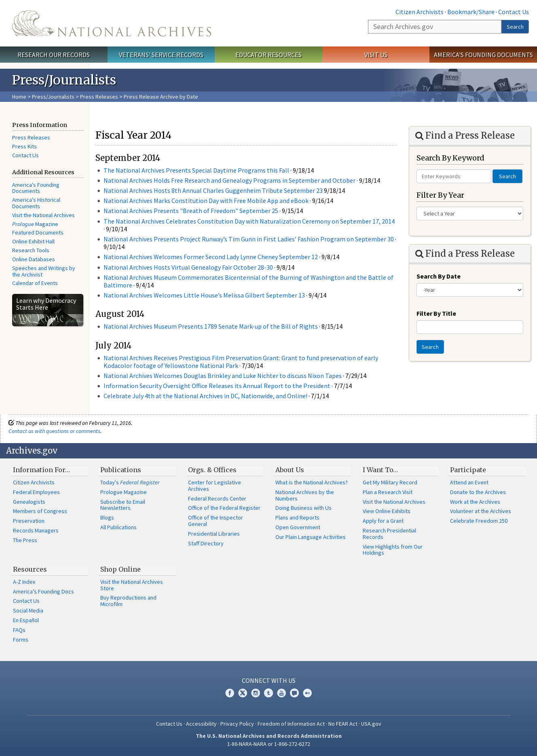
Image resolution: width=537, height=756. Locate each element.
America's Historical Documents (36, 203)
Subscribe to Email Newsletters (123, 505)
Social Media (28, 610)
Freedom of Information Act (291, 724)
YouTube (281, 693)
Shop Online (121, 569)
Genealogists (29, 502)
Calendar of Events (35, 283)
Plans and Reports (297, 517)
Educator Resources (268, 55)
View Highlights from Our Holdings (393, 550)
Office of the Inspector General (216, 521)
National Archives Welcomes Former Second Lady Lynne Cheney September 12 (211, 257)
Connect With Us (269, 680)
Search (515, 27)
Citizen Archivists (420, 12)
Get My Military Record (390, 482)
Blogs (107, 517)
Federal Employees (36, 492)
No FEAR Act (343, 724)
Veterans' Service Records (161, 55)
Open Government (298, 527)
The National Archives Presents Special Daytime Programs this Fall (196, 170)
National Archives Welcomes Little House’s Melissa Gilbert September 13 (204, 295)
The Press (25, 540)
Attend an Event (469, 482)
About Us (290, 470)
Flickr (307, 693)
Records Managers (36, 530)
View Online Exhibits (387, 511)
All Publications (118, 527)
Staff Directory (206, 543)
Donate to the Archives (478, 492)
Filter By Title (436, 313)
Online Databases (34, 259)
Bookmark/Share (471, 12)
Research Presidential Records (389, 534)
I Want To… (380, 470)
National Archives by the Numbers (305, 495)
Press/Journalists (53, 97)
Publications (121, 470)
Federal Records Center (217, 498)
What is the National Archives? (312, 482)
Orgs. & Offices (212, 470)
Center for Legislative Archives (215, 486)
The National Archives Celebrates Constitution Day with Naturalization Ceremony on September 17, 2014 (249, 221)
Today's (130, 482)
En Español (26, 620)
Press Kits (24, 146)
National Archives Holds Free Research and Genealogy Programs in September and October (229, 180)
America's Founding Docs (43, 591)
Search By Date (439, 276)
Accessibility (201, 724)
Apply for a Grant (383, 521)
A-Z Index (24, 582)
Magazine (35, 224)
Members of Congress (40, 511)
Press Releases (99, 97)
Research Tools (31, 250)
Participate (468, 470)
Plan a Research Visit (388, 492)
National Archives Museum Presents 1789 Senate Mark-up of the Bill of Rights (211, 326)
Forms (21, 640)
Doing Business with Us (303, 508)
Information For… (41, 470)
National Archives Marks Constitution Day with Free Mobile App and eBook (206, 201)
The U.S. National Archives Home (112, 23)
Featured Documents (38, 232)
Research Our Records (54, 55)
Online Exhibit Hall (33, 241)
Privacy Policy (237, 724)
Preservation (29, 521)
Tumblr (268, 693)
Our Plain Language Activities (311, 537)
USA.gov (371, 724)
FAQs (19, 630)
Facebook (230, 693)
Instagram (256, 693)
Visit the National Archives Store (132, 585)
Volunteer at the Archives (481, 511)
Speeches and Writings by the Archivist (44, 271)
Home (19, 97)
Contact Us (514, 12)
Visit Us (376, 55)
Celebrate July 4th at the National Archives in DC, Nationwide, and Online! (205, 396)
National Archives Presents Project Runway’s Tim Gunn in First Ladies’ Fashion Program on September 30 (249, 239)
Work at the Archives (475, 502)
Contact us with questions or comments (54, 431)
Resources (30, 569)
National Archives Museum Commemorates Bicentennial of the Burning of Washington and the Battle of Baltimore (248, 281)
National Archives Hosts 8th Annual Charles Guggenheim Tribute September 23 (213, 190)
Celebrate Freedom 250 (479, 521)
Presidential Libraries (214, 534)
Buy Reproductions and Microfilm (128, 601)
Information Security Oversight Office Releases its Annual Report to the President (217, 386)
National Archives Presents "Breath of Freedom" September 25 (191, 211)
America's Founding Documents (483, 55)
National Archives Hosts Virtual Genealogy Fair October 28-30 (188, 267)
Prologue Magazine (124, 492)
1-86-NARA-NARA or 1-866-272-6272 (269, 744)
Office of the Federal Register (224, 508)
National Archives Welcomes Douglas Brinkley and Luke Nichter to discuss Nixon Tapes (223, 376)
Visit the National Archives (43, 215)
